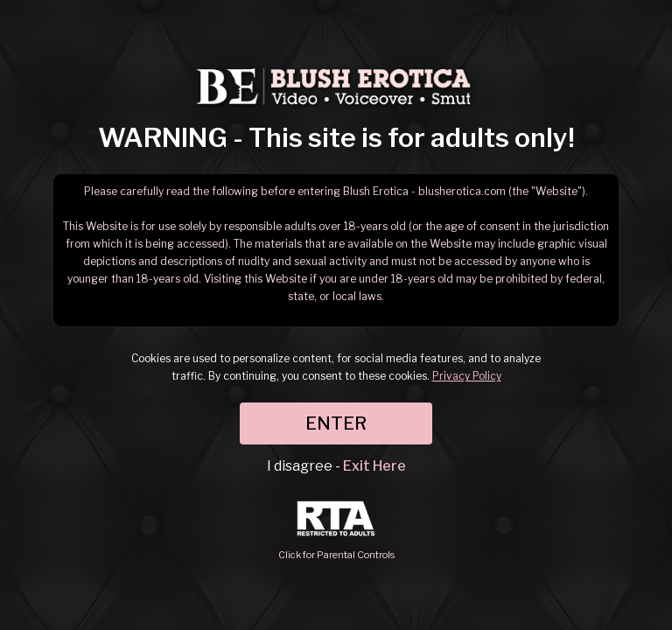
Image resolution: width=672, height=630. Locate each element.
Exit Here (374, 466)
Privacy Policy (467, 376)
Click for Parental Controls (336, 531)
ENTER (336, 423)
